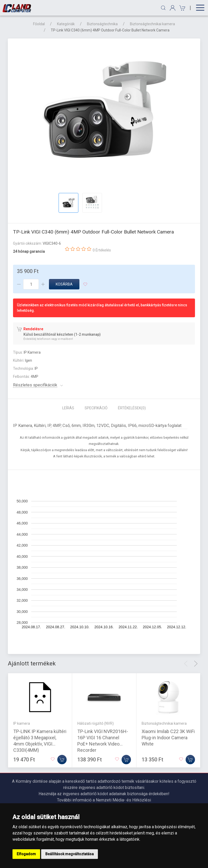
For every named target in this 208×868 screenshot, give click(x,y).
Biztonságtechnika (102, 24)
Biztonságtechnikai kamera (152, 24)
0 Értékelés (102, 250)
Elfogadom (26, 854)
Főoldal (39, 24)
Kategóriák (66, 24)
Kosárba (64, 284)
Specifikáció (96, 408)
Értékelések (132, 408)
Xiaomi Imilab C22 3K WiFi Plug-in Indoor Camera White (168, 738)
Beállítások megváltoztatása (70, 854)
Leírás (68, 408)
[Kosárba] (62, 760)
